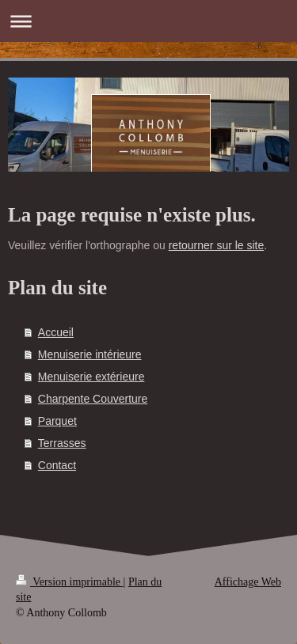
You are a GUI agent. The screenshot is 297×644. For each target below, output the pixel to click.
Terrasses (62, 443)
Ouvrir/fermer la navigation (148, 21)
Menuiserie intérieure (90, 354)
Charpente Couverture (93, 399)
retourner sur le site (217, 245)
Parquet (57, 421)
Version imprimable (70, 582)
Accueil (56, 332)
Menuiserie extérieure (91, 377)
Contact (57, 465)
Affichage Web (248, 582)
